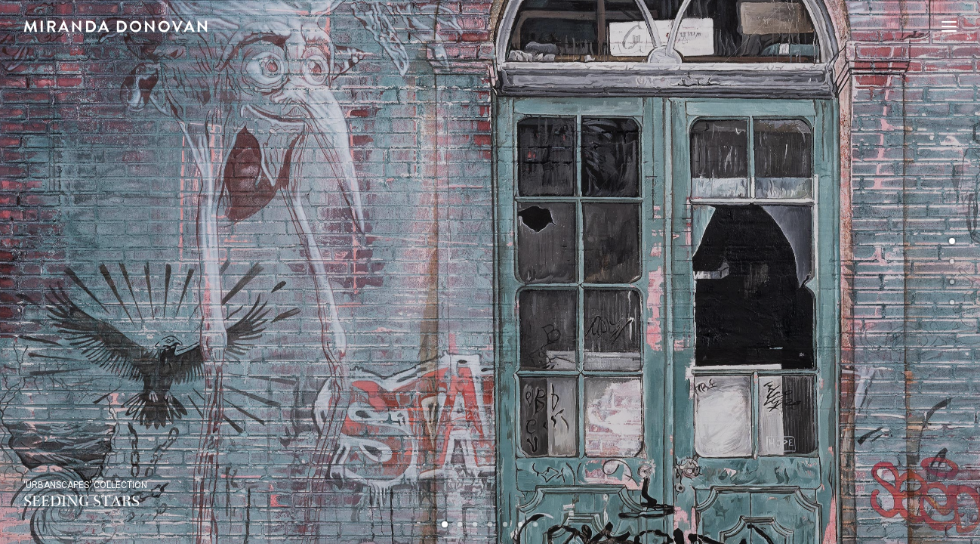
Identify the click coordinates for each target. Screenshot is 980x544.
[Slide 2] (460, 524)
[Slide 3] (475, 524)
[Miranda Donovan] (116, 26)
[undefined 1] (952, 263)
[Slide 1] (445, 524)
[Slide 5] (505, 524)
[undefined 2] (952, 283)
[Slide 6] (520, 524)
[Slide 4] (490, 524)
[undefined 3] (952, 304)
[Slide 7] (535, 524)
